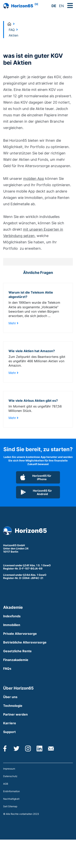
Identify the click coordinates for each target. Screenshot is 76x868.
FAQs (7, 669)
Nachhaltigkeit (11, 799)
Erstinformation (11, 791)
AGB (6, 784)
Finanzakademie (16, 660)
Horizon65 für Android (36, 492)
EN (61, 6)
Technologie (13, 706)
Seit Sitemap (10, 806)
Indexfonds (12, 616)
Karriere (10, 723)
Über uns (10, 697)
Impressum (9, 769)
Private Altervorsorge (20, 634)
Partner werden (15, 714)
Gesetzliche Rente (17, 651)
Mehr (13, 323)
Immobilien (12, 625)
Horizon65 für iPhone (36, 477)
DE (54, 6)
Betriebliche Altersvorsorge (25, 642)
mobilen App (34, 179)
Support (9, 732)
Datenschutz (10, 776)
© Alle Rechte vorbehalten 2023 (21, 814)
